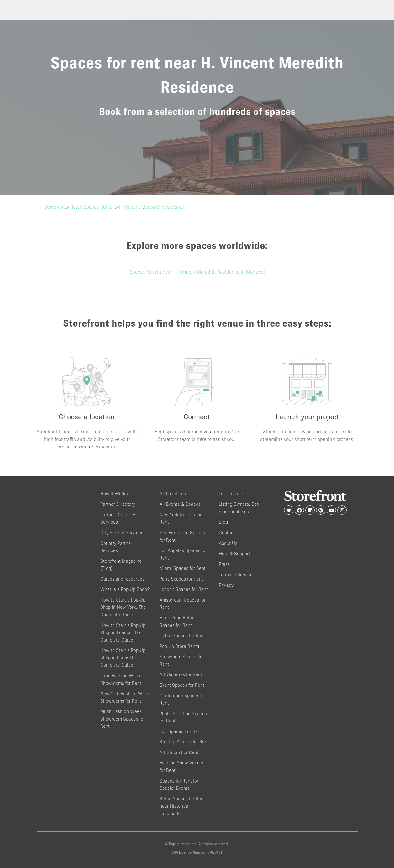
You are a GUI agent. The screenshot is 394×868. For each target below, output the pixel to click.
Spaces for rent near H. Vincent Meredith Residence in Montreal (197, 272)
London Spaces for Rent (184, 589)
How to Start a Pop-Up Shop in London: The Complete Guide (123, 633)
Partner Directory (118, 504)
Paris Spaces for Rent (181, 579)
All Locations (173, 494)
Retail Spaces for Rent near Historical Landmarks (182, 806)
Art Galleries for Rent (181, 674)
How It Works (114, 494)
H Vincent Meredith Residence (152, 207)
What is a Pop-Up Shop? (125, 589)
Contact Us (230, 532)
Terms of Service (236, 574)
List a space (231, 494)
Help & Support (234, 553)
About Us (228, 543)
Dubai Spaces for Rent (182, 635)
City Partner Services (122, 532)
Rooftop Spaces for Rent (184, 742)
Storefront (55, 207)
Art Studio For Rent (179, 752)
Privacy (226, 585)
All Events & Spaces (180, 504)
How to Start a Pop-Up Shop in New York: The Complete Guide (123, 607)
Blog (223, 522)
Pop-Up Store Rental (180, 646)
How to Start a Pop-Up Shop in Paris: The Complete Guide (123, 658)
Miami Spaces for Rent (183, 568)
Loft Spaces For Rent (181, 731)
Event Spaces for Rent (182, 685)
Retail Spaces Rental (92, 207)
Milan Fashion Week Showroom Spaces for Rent (123, 719)
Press (224, 564)
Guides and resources (122, 579)
